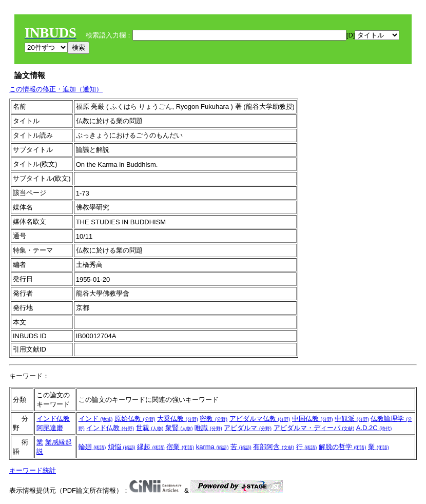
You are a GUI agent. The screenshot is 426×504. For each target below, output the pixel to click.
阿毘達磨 (50, 428)
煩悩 (122, 447)
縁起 (151, 447)
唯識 (208, 428)
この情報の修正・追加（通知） (56, 89)
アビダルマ (248, 428)
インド (96, 419)
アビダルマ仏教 (260, 419)
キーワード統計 (33, 470)
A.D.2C (374, 428)
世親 (150, 428)
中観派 (352, 419)
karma (212, 447)
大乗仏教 (178, 419)
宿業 (180, 447)
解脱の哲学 (343, 447)
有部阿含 (274, 447)
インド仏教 (53, 419)
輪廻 (92, 447)
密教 (214, 419)
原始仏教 (135, 419)
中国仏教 (313, 419)
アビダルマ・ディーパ (314, 428)
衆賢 (179, 428)
